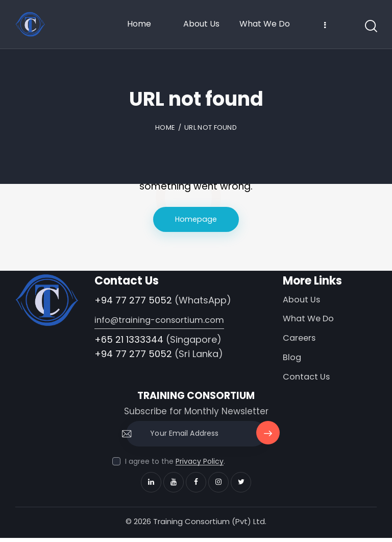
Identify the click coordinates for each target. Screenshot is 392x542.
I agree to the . (175, 465)
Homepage (196, 219)
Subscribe (267, 442)
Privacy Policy (200, 466)
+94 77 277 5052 (133, 301)
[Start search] (370, 26)
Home (165, 127)
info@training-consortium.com (163, 321)
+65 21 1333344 (129, 340)
